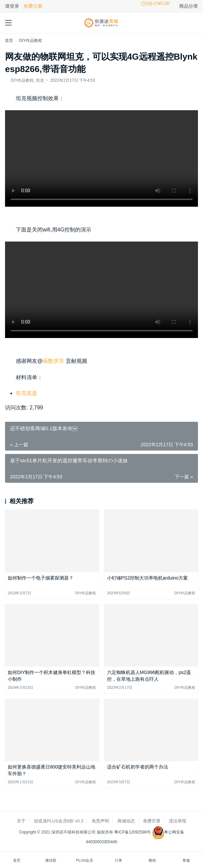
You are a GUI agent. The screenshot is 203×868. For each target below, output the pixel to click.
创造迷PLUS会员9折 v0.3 (59, 821)
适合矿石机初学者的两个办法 (138, 767)
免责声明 (100, 821)
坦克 (40, 80)
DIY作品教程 (22, 80)
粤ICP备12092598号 (133, 832)
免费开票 (152, 821)
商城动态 (126, 821)
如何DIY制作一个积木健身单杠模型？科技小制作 (52, 676)
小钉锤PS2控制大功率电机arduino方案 (147, 578)
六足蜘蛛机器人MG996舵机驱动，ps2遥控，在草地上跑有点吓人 (149, 676)
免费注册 (33, 6)
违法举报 (177, 821)
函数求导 (53, 361)
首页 (9, 41)
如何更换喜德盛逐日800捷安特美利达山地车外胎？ (52, 770)
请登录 (12, 6)
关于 (21, 821)
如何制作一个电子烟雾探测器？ (41, 578)
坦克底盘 (27, 393)
